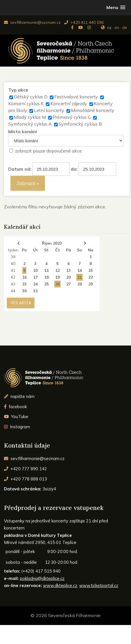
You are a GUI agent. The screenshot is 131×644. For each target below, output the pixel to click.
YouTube (16, 417)
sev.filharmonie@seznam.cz (32, 22)
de (125, 27)
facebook (16, 407)
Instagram (17, 427)
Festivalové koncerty (76, 97)
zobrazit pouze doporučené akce (48, 151)
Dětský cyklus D (31, 97)
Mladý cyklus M (30, 117)
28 (80, 284)
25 (46, 284)
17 (35, 277)
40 (13, 264)
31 (35, 291)
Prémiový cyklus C (72, 117)
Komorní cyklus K (26, 103)
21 (80, 277)
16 (24, 277)
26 (57, 284)
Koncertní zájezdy (69, 103)
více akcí (21, 303)
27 (68, 284)
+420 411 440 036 (84, 22)
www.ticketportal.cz (99, 585)
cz (109, 27)
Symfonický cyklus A (30, 124)
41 (13, 270)
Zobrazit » (28, 183)
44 (13, 291)
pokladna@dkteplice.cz (42, 578)
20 (68, 277)
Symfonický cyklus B (80, 124)
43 (13, 284)
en (117, 27)
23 (24, 284)
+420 (26, 469)
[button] (116, 8)
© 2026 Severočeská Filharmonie (65, 615)
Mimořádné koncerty (93, 110)
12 (57, 270)
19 (57, 277)
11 (46, 270)
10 (35, 270)
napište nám (19, 396)
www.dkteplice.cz (60, 585)
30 (24, 291)
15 (91, 270)
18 (46, 277)
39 (13, 257)
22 (91, 277)
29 (91, 284)
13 (68, 270)
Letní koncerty (49, 110)
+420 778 (26, 479)
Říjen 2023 (52, 243)
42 (13, 277)
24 (35, 284)
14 (80, 270)
